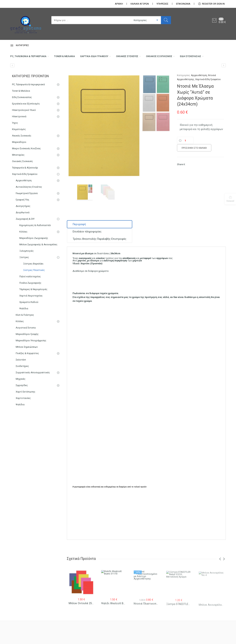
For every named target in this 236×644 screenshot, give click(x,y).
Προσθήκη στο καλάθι (194, 165)
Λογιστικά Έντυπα (26, 345)
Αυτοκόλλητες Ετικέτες (29, 204)
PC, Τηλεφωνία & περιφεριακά (31, 58)
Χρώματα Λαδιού (29, 319)
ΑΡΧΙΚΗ (119, 4)
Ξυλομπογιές (26, 268)
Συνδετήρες (22, 383)
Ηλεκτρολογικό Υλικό (24, 127)
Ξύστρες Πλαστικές (34, 287)
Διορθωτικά (23, 229)
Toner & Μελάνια (72, 58)
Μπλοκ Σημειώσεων (27, 364)
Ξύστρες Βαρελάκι (33, 281)
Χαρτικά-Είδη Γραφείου (105, 58)
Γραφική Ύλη (22, 217)
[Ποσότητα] (185, 157)
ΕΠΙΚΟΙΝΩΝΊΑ (183, 4)
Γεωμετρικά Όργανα (27, 210)
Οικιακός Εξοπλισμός (179, 58)
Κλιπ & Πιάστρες (25, 332)
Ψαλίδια (24, 325)
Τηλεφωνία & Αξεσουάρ (25, 185)
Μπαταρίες (18, 172)
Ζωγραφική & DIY (25, 236)
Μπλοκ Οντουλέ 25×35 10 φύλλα (89, 609)
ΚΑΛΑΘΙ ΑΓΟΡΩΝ (140, 4)
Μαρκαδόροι (19, 159)
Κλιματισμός (19, 146)
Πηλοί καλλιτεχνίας (30, 293)
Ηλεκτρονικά (19, 133)
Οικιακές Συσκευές (143, 58)
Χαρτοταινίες (23, 415)
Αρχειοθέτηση (199, 92)
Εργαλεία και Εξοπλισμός (26, 121)
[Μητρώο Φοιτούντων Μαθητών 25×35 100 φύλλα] (224, 82)
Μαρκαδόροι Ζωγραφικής (34, 255)
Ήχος (15, 140)
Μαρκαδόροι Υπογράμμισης (31, 357)
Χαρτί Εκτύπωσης (25, 409)
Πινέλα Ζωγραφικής (30, 300)
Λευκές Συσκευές (22, 153)
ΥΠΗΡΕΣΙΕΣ (162, 4)
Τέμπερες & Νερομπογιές (33, 306)
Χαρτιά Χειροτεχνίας (31, 313)
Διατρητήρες (23, 223)
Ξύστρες (24, 274)
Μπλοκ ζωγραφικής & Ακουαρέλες (38, 261)
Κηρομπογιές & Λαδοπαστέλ (35, 242)
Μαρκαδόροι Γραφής (27, 351)
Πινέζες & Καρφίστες (27, 370)
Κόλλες (23, 249)
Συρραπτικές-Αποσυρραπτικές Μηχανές (33, 393)
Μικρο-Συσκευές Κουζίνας (26, 165)
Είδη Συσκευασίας (22, 72)
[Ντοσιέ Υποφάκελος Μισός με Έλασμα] (12, 82)
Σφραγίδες (22, 402)
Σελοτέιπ (21, 377)
